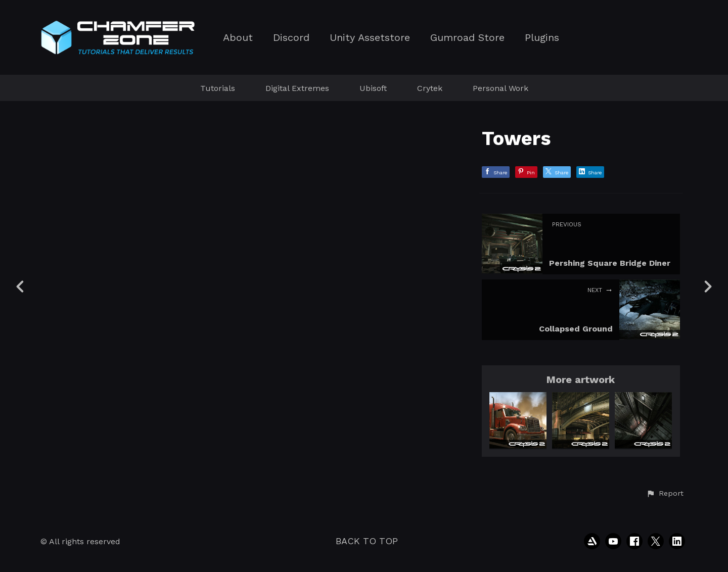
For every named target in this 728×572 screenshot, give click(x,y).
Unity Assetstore (370, 38)
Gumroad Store (467, 38)
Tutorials (218, 88)
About (238, 38)
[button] (665, 494)
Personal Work (500, 88)
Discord (291, 38)
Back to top (367, 541)
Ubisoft (373, 88)
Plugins (542, 38)
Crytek (430, 88)
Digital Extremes (297, 88)
